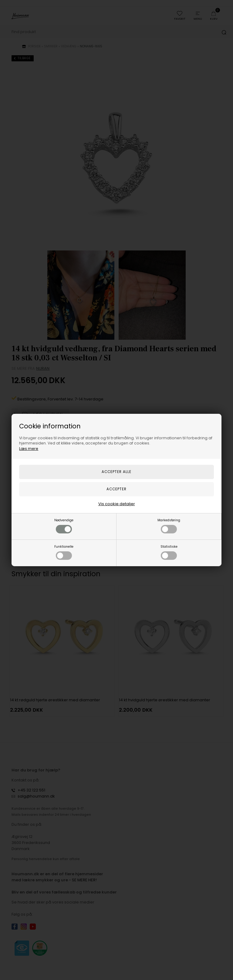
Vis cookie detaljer (117, 504)
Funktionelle (64, 552)
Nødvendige (64, 526)
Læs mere (29, 449)
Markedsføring (169, 526)
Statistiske (169, 552)
